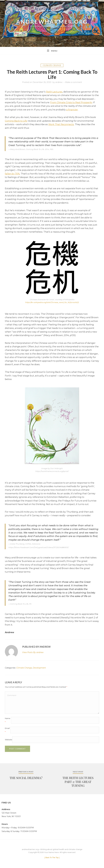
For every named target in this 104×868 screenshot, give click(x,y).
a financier (72, 110)
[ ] (52, 858)
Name (8, 720)
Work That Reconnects (61, 124)
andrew (59, 82)
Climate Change (52, 65)
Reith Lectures (54, 92)
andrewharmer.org (52, 22)
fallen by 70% (12, 174)
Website (9, 740)
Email (7, 730)
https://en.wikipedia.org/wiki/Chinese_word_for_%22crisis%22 (52, 302)
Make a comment (73, 82)
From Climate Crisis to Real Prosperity (71, 102)
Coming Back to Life (16, 121)
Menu (52, 51)
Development (39, 668)
